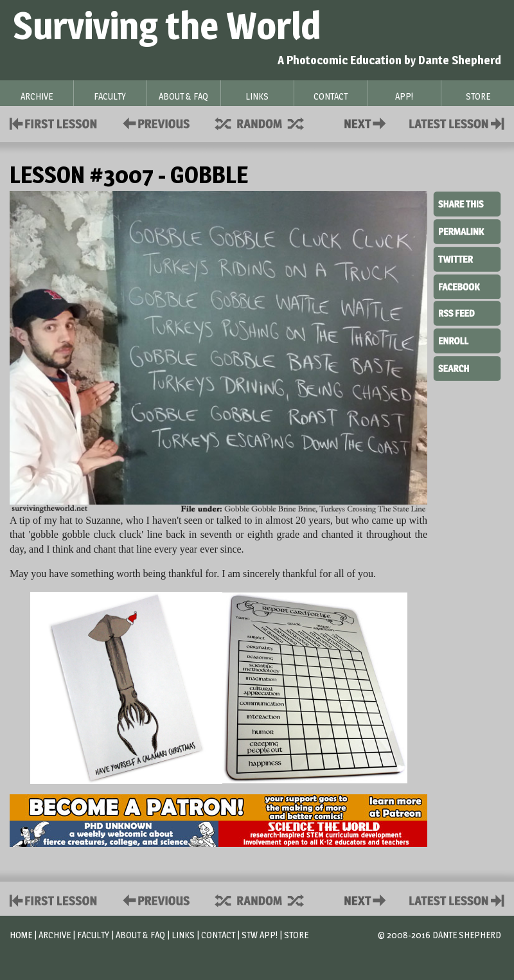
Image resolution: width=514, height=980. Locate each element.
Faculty (93, 935)
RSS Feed (467, 312)
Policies (154, 122)
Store (296, 935)
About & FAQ (140, 935)
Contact (368, 122)
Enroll (467, 339)
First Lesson (54, 122)
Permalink (467, 231)
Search (467, 367)
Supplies (268, 122)
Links (183, 935)
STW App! (260, 935)
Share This (467, 204)
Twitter (467, 258)
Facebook (467, 285)
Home (21, 935)
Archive (55, 935)
